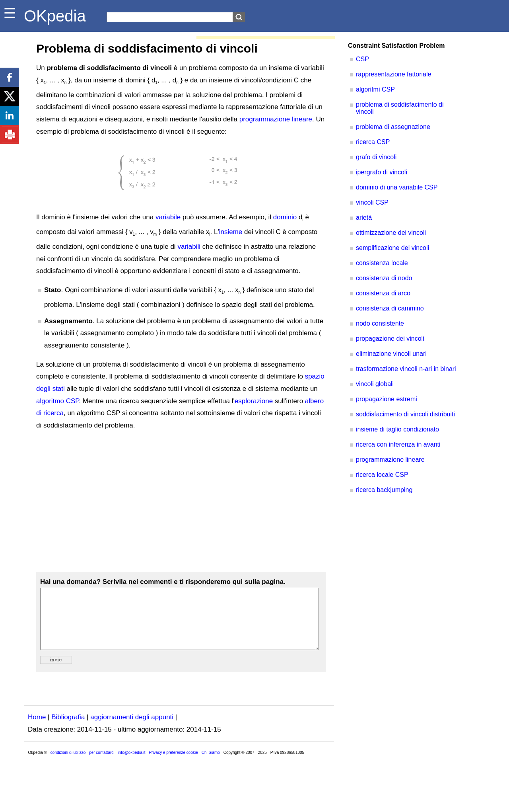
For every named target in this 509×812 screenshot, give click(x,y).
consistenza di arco (383, 293)
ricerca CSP (373, 142)
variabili (189, 247)
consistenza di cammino (390, 308)
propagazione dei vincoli (390, 339)
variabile (168, 217)
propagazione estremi (387, 399)
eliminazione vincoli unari (391, 354)
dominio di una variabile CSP (397, 187)
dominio (285, 217)
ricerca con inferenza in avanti (398, 444)
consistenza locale (382, 263)
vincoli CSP (372, 202)
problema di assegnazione (393, 127)
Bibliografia (68, 729)
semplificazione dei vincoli (392, 248)
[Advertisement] (181, 498)
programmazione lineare (276, 119)
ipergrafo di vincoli (382, 172)
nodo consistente (380, 323)
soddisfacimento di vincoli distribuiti (405, 414)
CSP (362, 59)
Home (37, 729)
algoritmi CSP (375, 89)
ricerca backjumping (384, 490)
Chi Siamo (211, 764)
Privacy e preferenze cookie (173, 764)
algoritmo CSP (57, 401)
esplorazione (254, 401)
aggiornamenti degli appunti (132, 729)
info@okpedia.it (131, 764)
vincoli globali (375, 384)
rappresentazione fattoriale (393, 74)
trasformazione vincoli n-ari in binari (406, 369)
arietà (364, 218)
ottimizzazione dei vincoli (391, 233)
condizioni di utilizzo (68, 764)
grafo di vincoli (376, 157)
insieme (231, 232)
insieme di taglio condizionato (397, 429)
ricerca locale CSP (382, 475)
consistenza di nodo (384, 278)
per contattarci (102, 764)
